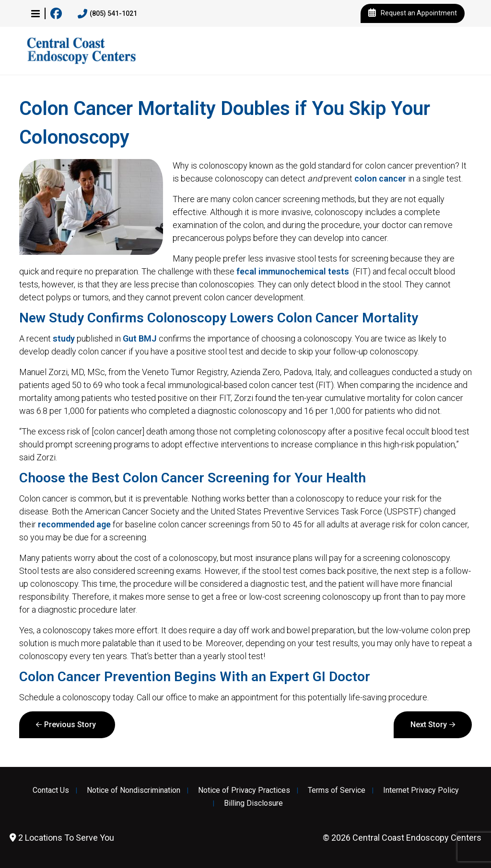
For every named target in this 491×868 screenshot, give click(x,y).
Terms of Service (337, 790)
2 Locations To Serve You (62, 838)
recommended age (74, 524)
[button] (35, 13)
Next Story (429, 725)
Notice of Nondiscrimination (134, 790)
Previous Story (70, 725)
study (64, 338)
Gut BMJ (140, 338)
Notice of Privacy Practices (244, 790)
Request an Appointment (413, 13)
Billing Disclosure (253, 803)
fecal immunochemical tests (293, 271)
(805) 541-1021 (107, 14)
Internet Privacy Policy (421, 790)
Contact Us (51, 790)
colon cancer (380, 178)
